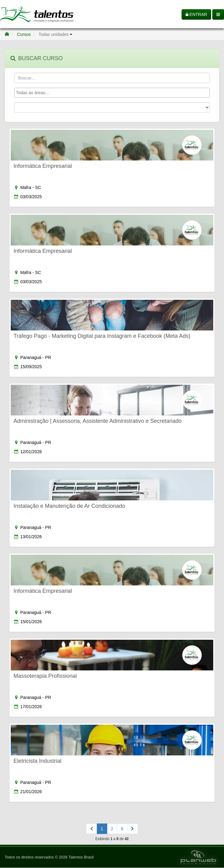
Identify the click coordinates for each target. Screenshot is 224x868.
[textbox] (114, 93)
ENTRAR (196, 14)
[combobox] (112, 93)
